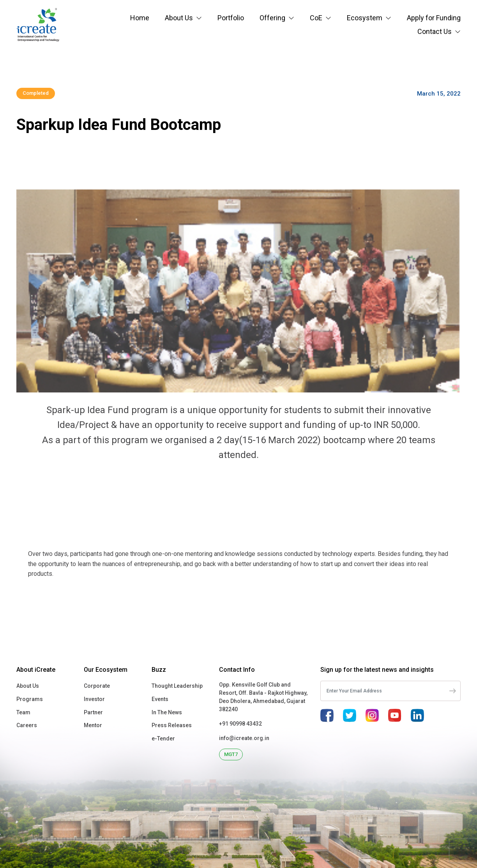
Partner (93, 712)
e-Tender (163, 738)
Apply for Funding (434, 18)
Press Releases (172, 725)
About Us (179, 18)
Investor (94, 699)
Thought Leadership (177, 686)
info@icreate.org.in (244, 738)
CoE (316, 18)
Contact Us (435, 31)
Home (140, 18)
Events (160, 699)
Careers (27, 725)
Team (23, 712)
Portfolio (231, 18)
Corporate (97, 686)
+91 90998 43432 (240, 724)
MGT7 (231, 754)
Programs (30, 699)
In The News (167, 712)
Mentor (93, 725)
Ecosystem (365, 18)
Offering (272, 18)
